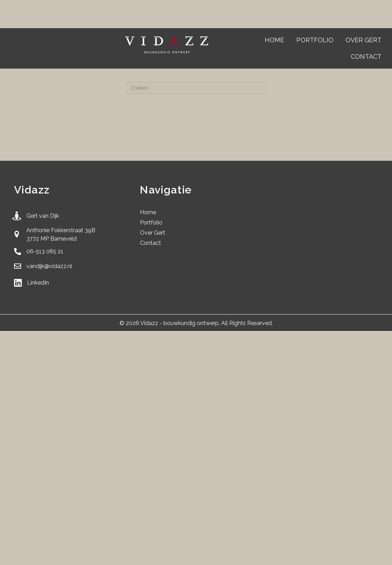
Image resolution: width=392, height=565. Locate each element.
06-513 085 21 (45, 251)
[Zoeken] (196, 88)
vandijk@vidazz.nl (49, 266)
